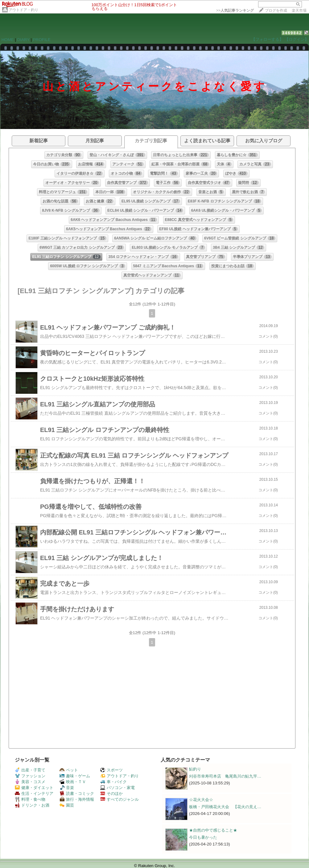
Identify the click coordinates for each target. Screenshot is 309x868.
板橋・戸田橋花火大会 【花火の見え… (225, 807)
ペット (69, 770)
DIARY (23, 40)
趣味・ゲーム (75, 776)
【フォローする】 (267, 39)
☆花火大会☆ (201, 800)
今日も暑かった (203, 837)
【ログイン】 (297, 39)
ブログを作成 (276, 10)
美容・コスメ (30, 782)
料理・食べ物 (30, 799)
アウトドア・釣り (23, 10)
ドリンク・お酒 (32, 805)
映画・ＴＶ (73, 782)
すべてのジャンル (119, 799)
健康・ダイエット (34, 788)
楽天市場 (299, 10)
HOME (8, 40)
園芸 (67, 805)
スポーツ (111, 770)
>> (235, 10)
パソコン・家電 (117, 788)
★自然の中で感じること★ (213, 830)
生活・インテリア (34, 793)
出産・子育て (30, 770)
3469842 (292, 33)
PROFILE (42, 40)
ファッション (30, 776)
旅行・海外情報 (77, 799)
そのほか (111, 793)
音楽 (67, 788)
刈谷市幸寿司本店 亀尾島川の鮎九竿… (225, 776)
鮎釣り (195, 769)
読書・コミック (77, 793)
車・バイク (113, 782)
